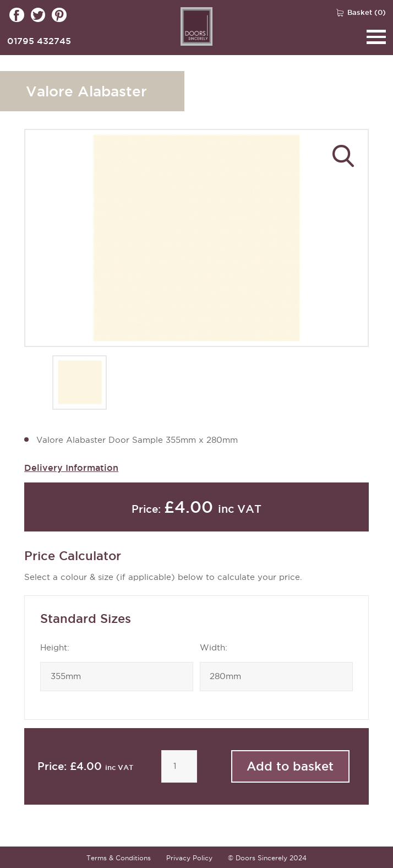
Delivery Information (71, 468)
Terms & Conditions (119, 858)
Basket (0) (367, 12)
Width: (214, 648)
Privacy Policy (189, 858)
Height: (55, 648)
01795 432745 (39, 41)
